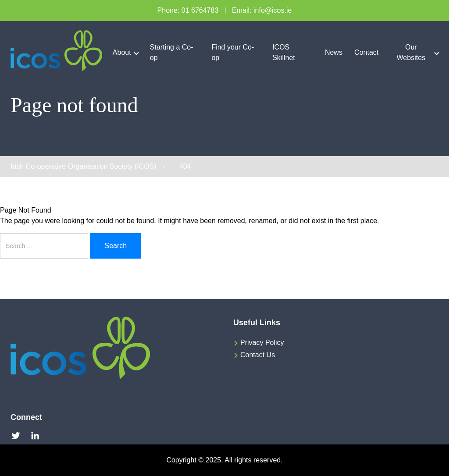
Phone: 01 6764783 (188, 10)
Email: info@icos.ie (262, 10)
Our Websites (411, 52)
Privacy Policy (262, 343)
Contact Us (258, 355)
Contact (366, 52)
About (122, 52)
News (334, 52)
